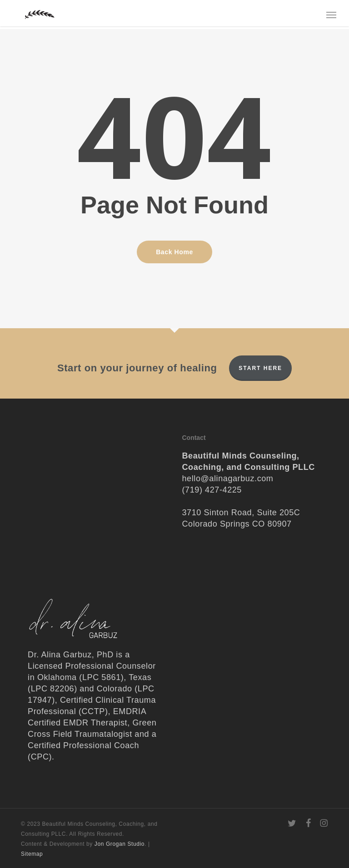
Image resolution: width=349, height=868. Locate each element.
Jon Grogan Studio (120, 844)
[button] (331, 15)
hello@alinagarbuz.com (227, 478)
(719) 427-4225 (212, 490)
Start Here (260, 368)
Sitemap (32, 854)
